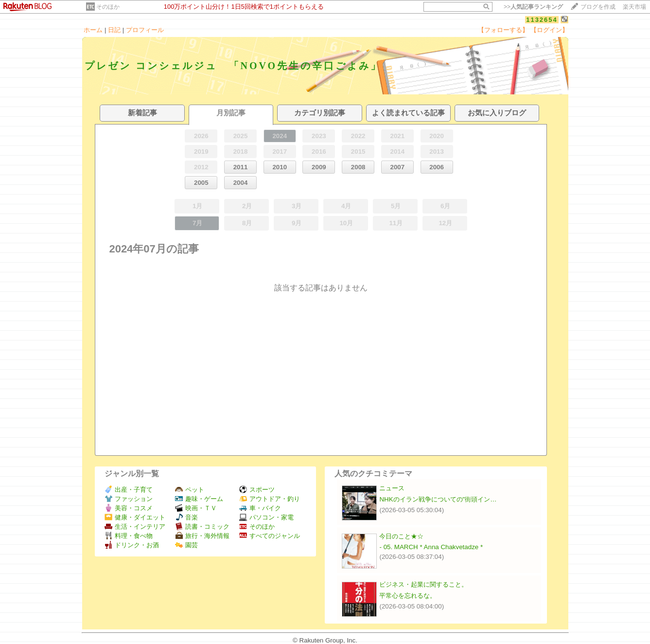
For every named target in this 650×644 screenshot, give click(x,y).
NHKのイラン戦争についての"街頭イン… (438, 499)
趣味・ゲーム (199, 499)
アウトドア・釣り (270, 499)
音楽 (186, 517)
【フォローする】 (503, 30)
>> (533, 7)
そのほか (108, 7)
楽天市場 (634, 7)
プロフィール (145, 30)
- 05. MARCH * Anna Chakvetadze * (431, 547)
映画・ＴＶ (196, 508)
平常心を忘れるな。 (408, 596)
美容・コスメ (129, 508)
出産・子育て (129, 490)
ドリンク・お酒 (132, 545)
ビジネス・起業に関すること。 (423, 584)
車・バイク (260, 508)
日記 (114, 30)
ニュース (392, 488)
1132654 (542, 20)
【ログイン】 (549, 30)
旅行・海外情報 (202, 536)
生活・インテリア (135, 527)
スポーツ (257, 490)
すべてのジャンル (270, 536)
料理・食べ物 (129, 536)
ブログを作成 (598, 7)
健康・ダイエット (135, 517)
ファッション (129, 499)
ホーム (93, 30)
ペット (190, 490)
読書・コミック (202, 527)
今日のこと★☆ (401, 536)
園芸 (186, 545)
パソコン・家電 (266, 517)
